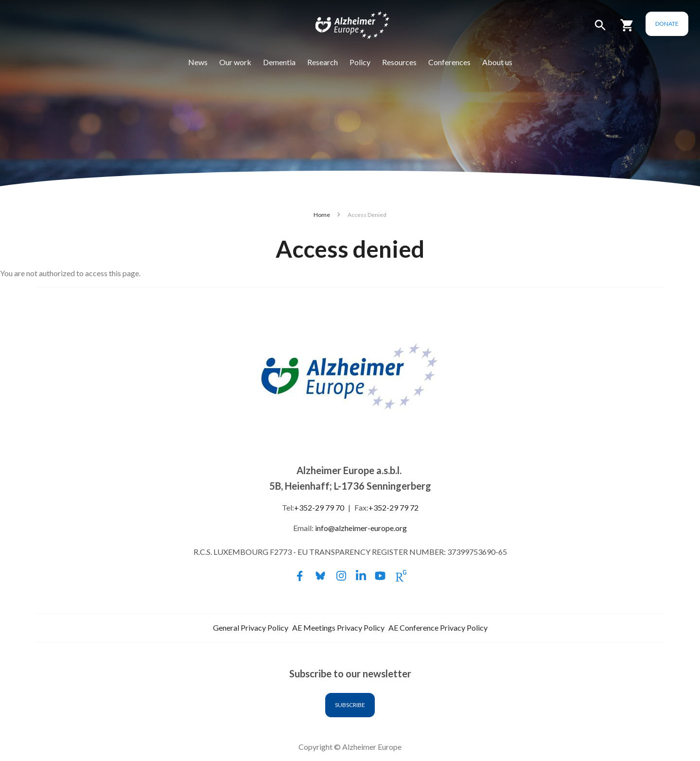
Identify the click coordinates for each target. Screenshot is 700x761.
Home (322, 215)
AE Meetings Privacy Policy (338, 628)
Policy (360, 62)
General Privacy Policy (251, 628)
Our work (235, 62)
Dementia (279, 62)
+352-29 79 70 (319, 507)
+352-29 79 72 (394, 507)
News (198, 62)
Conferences (449, 62)
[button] (600, 29)
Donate (667, 24)
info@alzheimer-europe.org (361, 528)
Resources (399, 62)
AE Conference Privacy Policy (438, 628)
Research (323, 62)
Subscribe (350, 705)
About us (497, 62)
